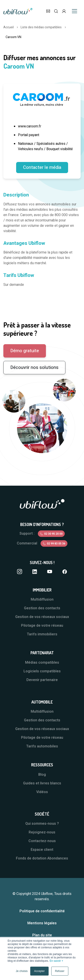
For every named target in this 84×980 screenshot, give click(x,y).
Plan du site (42, 935)
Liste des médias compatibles (41, 27)
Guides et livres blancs (42, 783)
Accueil (9, 27)
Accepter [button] (39, 971)
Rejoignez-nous (42, 832)
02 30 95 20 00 (53, 534)
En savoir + (56, 961)
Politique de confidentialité (42, 911)
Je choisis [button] (22, 971)
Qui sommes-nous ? (42, 824)
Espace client (42, 850)
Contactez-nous (42, 841)
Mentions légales (42, 923)
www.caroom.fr (30, 126)
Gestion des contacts (42, 608)
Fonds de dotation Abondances (42, 858)
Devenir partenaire (42, 680)
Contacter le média (42, 167)
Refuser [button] (60, 971)
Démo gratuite (25, 351)
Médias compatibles (42, 663)
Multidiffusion (42, 599)
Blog (42, 775)
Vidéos (42, 792)
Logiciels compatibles (42, 671)
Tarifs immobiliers (42, 634)
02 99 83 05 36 (56, 543)
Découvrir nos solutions (34, 367)
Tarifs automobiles (42, 746)
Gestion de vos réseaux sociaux (42, 617)
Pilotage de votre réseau (42, 626)
